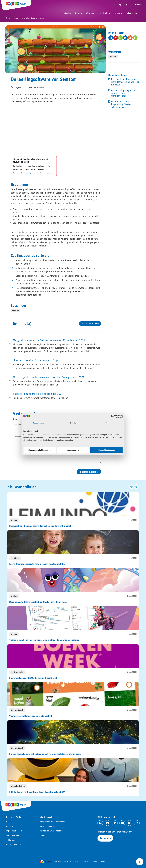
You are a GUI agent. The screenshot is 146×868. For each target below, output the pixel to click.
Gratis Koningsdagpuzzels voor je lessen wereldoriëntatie (124, 93)
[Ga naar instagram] (130, 823)
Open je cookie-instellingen (23, 173)
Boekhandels (10, 840)
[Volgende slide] (136, 487)
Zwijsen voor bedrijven (14, 835)
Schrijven (14, 596)
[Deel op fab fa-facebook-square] (111, 38)
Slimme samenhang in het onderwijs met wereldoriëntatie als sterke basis (45, 754)
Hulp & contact (132, 13)
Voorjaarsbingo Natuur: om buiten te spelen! (31, 716)
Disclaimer (86, 861)
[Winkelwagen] (128, 4)
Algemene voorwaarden (63, 861)
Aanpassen (73, 450)
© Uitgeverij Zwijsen (99, 861)
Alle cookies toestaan (106, 450)
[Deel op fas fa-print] (135, 38)
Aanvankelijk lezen (18, 786)
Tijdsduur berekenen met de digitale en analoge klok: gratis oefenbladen (44, 640)
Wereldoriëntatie (17, 710)
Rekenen (16, 310)
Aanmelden (105, 838)
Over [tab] (107, 423)
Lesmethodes (65, 13)
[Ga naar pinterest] (108, 823)
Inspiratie (118, 13)
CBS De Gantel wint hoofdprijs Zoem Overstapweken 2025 (37, 792)
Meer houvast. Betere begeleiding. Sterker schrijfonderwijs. (122, 104)
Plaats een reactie (90, 324)
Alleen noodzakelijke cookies (40, 450)
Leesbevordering (17, 672)
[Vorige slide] (131, 487)
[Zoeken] (115, 4)
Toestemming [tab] (39, 423)
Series (77, 13)
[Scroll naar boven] (140, 862)
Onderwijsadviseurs (13, 844)
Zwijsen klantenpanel (14, 831)
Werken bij (10, 826)
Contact (43, 835)
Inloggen (138, 4)
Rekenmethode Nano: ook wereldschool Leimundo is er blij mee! (125, 82)
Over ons (9, 822)
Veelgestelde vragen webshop (51, 831)
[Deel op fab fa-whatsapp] (120, 38)
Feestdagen (15, 558)
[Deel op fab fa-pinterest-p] (116, 38)
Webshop (90, 13)
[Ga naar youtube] (122, 823)
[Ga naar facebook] (100, 823)
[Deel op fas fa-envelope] (130, 38)
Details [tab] (73, 423)
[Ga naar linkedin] (115, 823)
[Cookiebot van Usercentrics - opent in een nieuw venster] (113, 416)
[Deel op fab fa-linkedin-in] (125, 38)
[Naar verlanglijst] (120, 4)
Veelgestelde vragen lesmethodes (53, 822)
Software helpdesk (47, 826)
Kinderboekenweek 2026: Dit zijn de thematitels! (33, 678)
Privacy (77, 861)
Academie (104, 13)
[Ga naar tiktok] (137, 823)
